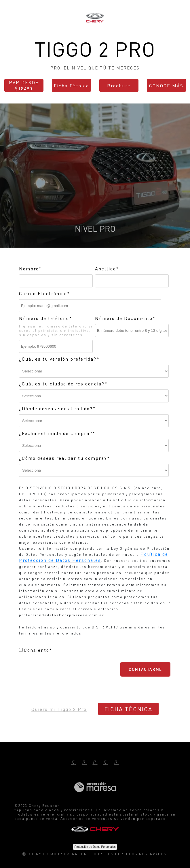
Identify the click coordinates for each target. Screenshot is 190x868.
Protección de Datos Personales (95, 847)
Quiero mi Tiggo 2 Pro (59, 709)
